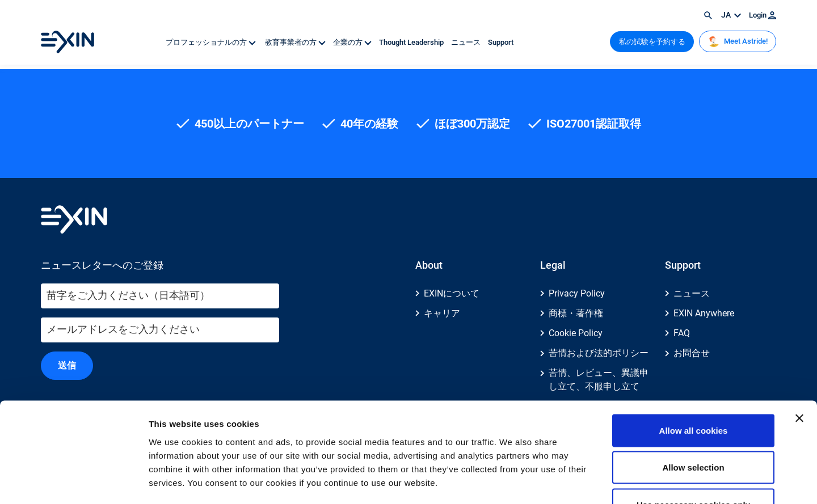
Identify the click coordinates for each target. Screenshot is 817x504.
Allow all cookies (694, 355)
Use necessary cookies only (693, 429)
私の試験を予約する (652, 42)
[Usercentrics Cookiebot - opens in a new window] (73, 482)
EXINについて (452, 293)
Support (501, 42)
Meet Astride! (738, 41)
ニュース (467, 42)
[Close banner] (799, 343)
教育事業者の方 (295, 42)
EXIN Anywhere (704, 313)
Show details (595, 482)
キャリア (442, 313)
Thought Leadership (412, 42)
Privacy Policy (577, 293)
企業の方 (353, 42)
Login (763, 15)
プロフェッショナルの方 (212, 42)
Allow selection (693, 393)
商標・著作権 (576, 313)
